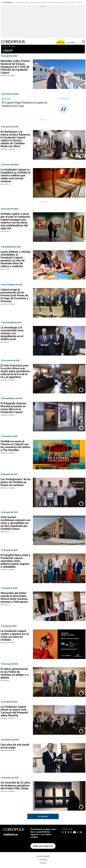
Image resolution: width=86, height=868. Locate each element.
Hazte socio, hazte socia (43, 846)
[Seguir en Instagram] (71, 832)
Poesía (67, 2)
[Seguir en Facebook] (66, 832)
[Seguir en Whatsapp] (78, 832)
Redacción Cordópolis (8, 75)
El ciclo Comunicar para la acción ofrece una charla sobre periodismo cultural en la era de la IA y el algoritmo (15, 371)
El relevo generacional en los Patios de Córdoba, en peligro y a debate (15, 673)
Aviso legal (43, 860)
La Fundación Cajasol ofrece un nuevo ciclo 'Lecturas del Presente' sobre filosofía (14, 711)
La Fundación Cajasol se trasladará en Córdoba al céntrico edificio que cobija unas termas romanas (15, 175)
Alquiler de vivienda (41, 2)
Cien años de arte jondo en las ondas (15, 746)
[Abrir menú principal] (83, 42)
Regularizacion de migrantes (22, 2)
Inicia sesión (71, 42)
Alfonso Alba (5, 184)
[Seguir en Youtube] (75, 832)
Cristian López (64, 99)
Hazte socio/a (61, 42)
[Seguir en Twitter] (63, 832)
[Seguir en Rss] (81, 832)
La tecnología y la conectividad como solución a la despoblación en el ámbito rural (12, 333)
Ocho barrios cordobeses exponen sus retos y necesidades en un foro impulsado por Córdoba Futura (16, 523)
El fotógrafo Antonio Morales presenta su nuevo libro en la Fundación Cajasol (13, 408)
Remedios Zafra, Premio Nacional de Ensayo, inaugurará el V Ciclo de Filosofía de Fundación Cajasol (15, 67)
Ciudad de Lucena (81, 2)
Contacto (43, 863)
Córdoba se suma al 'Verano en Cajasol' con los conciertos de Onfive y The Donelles (15, 445)
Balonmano (6, 99)
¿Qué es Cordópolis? (43, 856)
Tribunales (33, 2)
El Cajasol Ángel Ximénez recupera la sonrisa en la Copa (25, 104)
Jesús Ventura (5, 231)
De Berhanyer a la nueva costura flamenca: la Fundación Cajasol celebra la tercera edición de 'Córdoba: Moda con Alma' (16, 139)
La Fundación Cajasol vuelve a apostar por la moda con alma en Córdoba (15, 635)
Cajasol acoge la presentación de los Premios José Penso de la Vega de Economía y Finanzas (14, 295)
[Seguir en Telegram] (68, 832)
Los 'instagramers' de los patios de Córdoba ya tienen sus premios (16, 482)
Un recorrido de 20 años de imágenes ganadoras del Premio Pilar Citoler (15, 785)
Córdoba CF (73, 2)
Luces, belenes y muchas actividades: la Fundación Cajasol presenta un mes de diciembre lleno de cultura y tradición (16, 259)
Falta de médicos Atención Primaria (56, 2)
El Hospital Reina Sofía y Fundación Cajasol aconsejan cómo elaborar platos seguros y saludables (16, 561)
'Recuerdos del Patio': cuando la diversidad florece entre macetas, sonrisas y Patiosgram (14, 597)
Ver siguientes (43, 816)
